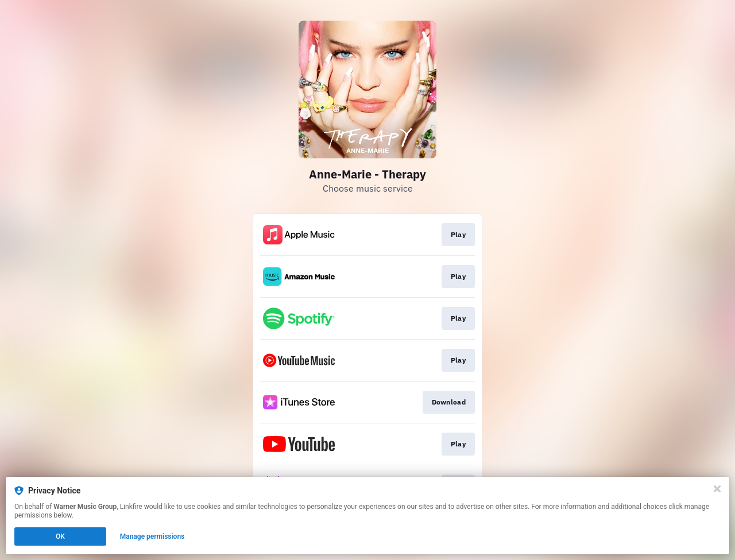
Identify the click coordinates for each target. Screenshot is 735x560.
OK (60, 536)
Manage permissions (152, 536)
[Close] (717, 489)
